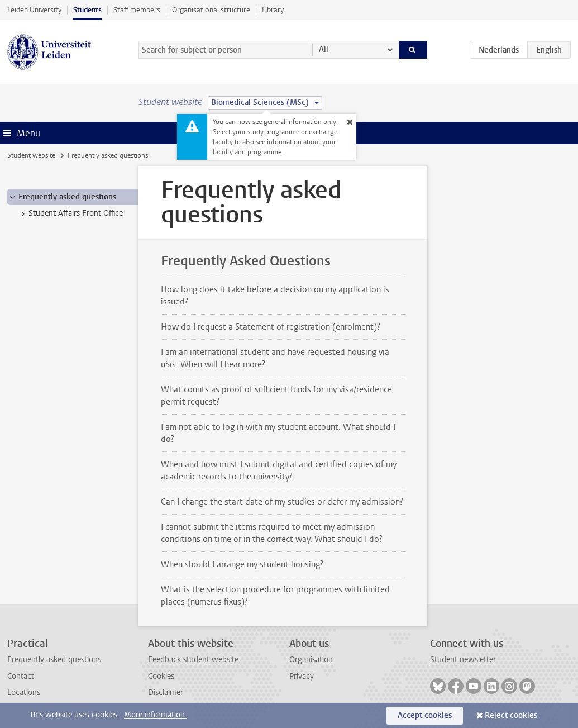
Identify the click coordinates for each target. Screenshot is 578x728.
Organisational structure (211, 10)
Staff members (137, 10)
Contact (21, 676)
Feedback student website (193, 660)
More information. (156, 715)
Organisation (311, 660)
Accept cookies (425, 715)
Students (87, 10)
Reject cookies (511, 715)
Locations (24, 693)
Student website (31, 155)
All (324, 49)
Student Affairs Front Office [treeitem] (70, 213)
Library (273, 10)
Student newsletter (463, 660)
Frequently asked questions (54, 660)
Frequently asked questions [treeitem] (62, 197)
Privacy (302, 676)
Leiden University (34, 10)
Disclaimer (166, 693)
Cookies (161, 676)
